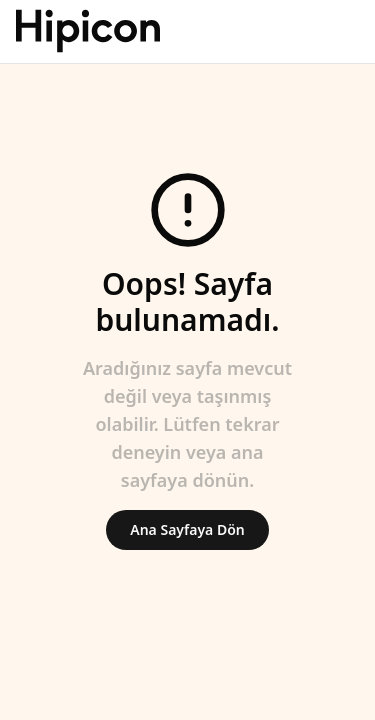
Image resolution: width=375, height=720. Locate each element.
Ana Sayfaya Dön (187, 529)
